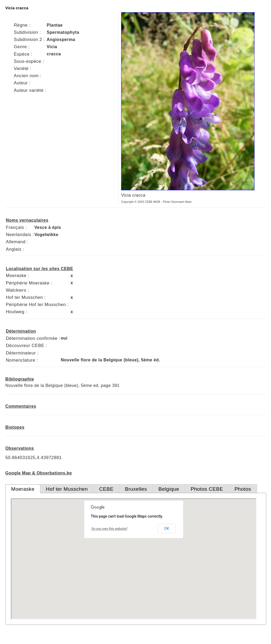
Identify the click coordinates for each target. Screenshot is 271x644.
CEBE (106, 489)
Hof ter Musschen (67, 489)
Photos (243, 489)
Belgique (169, 489)
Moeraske (23, 489)
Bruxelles (136, 489)
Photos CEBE (207, 489)
